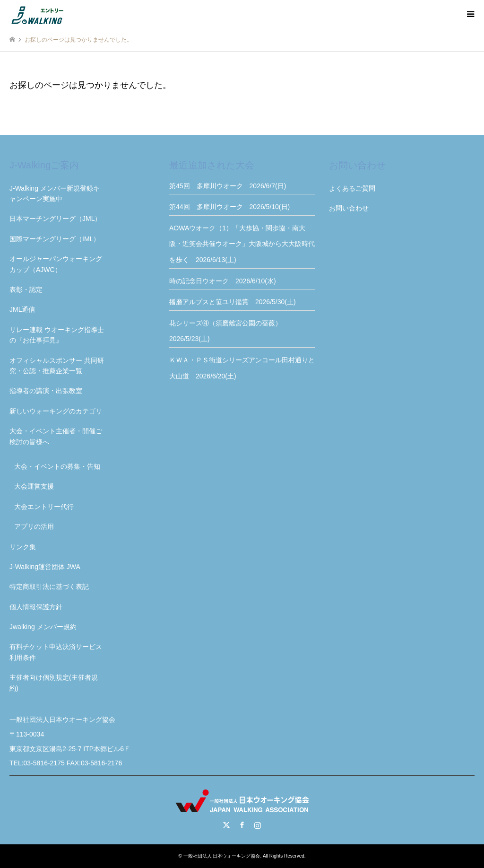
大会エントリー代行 (44, 507)
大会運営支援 (34, 486)
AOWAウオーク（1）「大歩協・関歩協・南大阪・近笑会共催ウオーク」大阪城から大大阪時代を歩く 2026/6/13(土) (242, 244)
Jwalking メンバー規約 (43, 627)
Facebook (242, 825)
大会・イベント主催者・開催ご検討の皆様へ (56, 436)
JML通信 (22, 309)
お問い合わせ (349, 208)
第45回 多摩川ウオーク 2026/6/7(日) (228, 186)
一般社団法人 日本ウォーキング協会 (222, 856)
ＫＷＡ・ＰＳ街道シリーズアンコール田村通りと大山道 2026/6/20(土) (242, 368)
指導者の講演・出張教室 (46, 391)
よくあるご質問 (352, 188)
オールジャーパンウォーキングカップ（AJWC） (56, 264)
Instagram (258, 825)
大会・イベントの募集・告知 (57, 466)
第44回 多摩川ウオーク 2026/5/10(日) (229, 207)
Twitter (226, 825)
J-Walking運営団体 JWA (45, 567)
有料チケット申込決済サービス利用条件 (56, 652)
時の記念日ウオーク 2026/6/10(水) (223, 281)
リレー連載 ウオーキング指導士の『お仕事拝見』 (57, 335)
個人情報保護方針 (36, 607)
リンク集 (23, 547)
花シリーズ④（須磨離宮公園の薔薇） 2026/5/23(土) (229, 331)
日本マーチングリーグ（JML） (55, 219)
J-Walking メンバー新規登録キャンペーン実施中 (55, 193)
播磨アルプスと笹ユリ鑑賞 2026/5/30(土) (233, 302)
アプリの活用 (34, 526)
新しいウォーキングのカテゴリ (56, 411)
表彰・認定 (26, 289)
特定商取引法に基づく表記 (49, 587)
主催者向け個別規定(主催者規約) (54, 683)
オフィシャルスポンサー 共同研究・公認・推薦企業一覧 (57, 366)
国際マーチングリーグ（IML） (55, 239)
